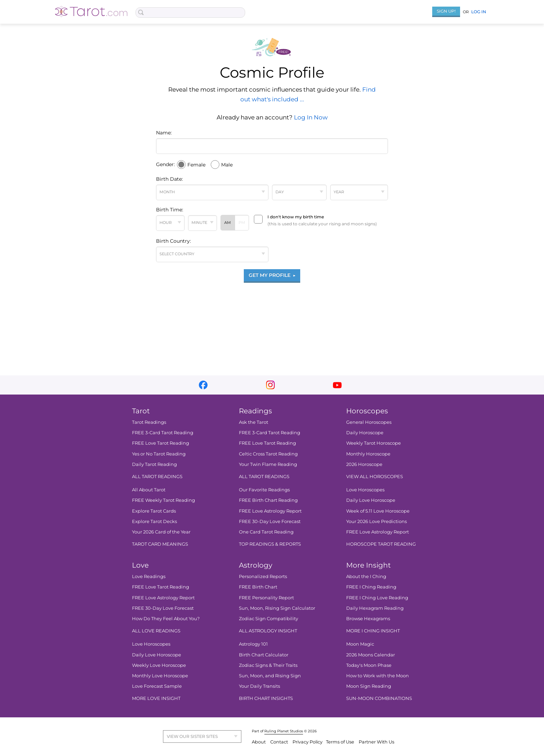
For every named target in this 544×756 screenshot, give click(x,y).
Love (140, 565)
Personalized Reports (263, 576)
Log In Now (311, 117)
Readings (255, 411)
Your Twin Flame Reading (268, 464)
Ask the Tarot (254, 422)
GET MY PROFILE (272, 275)
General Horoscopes (369, 422)
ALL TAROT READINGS (157, 476)
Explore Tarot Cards (154, 511)
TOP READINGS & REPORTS (270, 544)
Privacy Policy (308, 742)
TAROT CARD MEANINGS (160, 544)
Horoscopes (367, 411)
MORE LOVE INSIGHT (156, 698)
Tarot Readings (149, 422)
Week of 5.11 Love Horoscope (378, 511)
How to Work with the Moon (378, 676)
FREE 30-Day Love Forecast (270, 521)
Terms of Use (341, 742)
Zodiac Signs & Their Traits (268, 665)
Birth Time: (170, 210)
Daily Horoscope (365, 432)
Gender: (165, 164)
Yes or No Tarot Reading (159, 454)
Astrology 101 (253, 644)
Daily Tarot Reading (154, 464)
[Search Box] (190, 13)
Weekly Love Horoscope (159, 665)
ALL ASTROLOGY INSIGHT (268, 631)
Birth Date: (169, 179)
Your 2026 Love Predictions (376, 521)
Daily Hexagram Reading (375, 608)
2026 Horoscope (364, 464)
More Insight (368, 565)
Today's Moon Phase (369, 665)
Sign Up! (446, 11)
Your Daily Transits (259, 686)
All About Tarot (149, 490)
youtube (337, 385)
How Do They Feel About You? (166, 618)
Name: (164, 133)
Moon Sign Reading (369, 686)
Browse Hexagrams (368, 618)
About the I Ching (366, 576)
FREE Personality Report (266, 598)
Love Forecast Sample (157, 686)
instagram (270, 385)
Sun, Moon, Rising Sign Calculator (277, 608)
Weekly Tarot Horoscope (374, 443)
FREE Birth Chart (258, 587)
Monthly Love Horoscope (160, 676)
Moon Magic (360, 644)
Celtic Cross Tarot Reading (268, 454)
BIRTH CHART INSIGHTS (266, 698)
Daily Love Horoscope (371, 500)
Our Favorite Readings (264, 490)
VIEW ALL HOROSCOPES (375, 476)
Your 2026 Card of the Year (161, 532)
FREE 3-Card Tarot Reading (163, 432)
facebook (203, 385)
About (259, 742)
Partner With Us (376, 742)
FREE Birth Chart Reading (268, 500)
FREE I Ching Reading (371, 587)
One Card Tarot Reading (266, 532)
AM (228, 223)
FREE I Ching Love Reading (377, 598)
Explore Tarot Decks (154, 521)
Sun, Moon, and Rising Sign (270, 676)
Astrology (256, 565)
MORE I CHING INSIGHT (373, 631)
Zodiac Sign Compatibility (269, 618)
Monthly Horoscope (368, 454)
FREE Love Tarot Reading (161, 443)
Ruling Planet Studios (284, 731)
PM (242, 223)
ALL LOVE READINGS (156, 631)
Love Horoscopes (365, 490)
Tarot (141, 411)
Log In (479, 12)
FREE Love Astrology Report (270, 511)
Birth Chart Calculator (264, 655)
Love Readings (149, 576)
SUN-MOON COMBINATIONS (379, 698)
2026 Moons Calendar (371, 655)
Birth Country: (173, 241)
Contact (280, 742)
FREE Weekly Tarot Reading (164, 500)
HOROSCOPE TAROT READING (381, 544)
